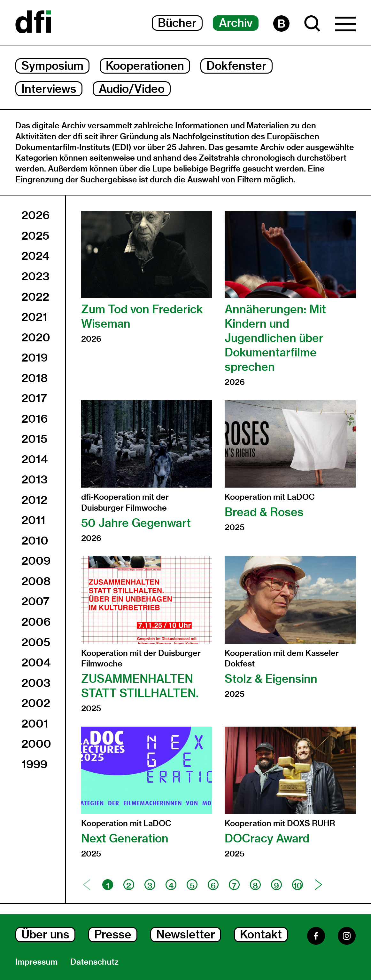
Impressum (36, 962)
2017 (34, 398)
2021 (34, 317)
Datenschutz (94, 962)
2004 (36, 662)
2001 (35, 724)
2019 (35, 358)
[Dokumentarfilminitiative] (33, 22)
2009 (36, 561)
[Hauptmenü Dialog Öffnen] (345, 26)
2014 (35, 459)
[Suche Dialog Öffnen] (312, 24)
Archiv (236, 23)
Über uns (45, 934)
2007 (35, 601)
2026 (35, 215)
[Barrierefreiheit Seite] (281, 24)
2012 (34, 500)
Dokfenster (236, 66)
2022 (35, 297)
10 (298, 885)
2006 (36, 622)
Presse (113, 934)
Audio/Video (132, 89)
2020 (36, 337)
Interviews (49, 89)
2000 (36, 744)
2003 (36, 683)
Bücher (177, 23)
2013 (35, 479)
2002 (36, 703)
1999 (34, 764)
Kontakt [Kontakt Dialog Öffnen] (261, 934)
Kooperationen (145, 66)
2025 (35, 236)
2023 (35, 276)
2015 (34, 439)
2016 (35, 419)
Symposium (52, 66)
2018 (35, 378)
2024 (35, 256)
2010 (35, 541)
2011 (33, 520)
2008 (36, 581)
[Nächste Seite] (319, 885)
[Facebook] (316, 936)
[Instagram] (347, 936)
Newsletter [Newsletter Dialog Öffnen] (186, 934)
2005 (36, 642)
